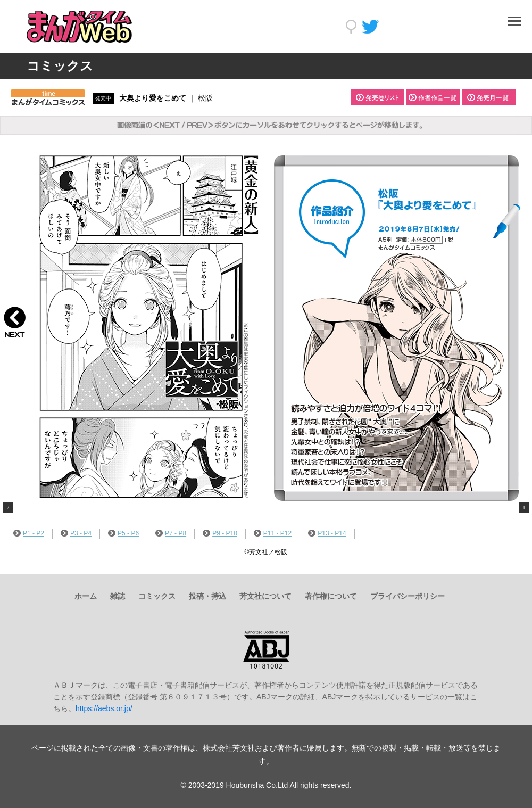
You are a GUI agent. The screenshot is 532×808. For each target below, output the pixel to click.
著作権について (331, 596)
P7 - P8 (171, 533)
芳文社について (265, 596)
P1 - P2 (29, 533)
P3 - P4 (76, 533)
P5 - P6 (123, 533)
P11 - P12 (273, 533)
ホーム (86, 596)
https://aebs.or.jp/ (104, 708)
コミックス (157, 596)
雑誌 (118, 596)
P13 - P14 (327, 533)
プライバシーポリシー (408, 596)
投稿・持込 (207, 596)
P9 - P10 (220, 533)
